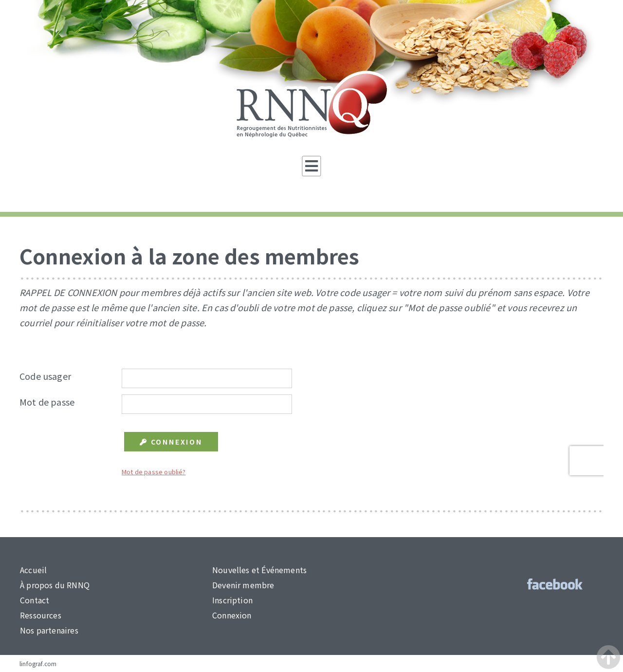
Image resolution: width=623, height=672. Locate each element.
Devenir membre (243, 585)
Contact (35, 600)
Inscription (232, 600)
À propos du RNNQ (55, 585)
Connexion (232, 615)
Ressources (41, 615)
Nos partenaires (49, 630)
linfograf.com (38, 663)
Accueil (33, 570)
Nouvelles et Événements (259, 570)
